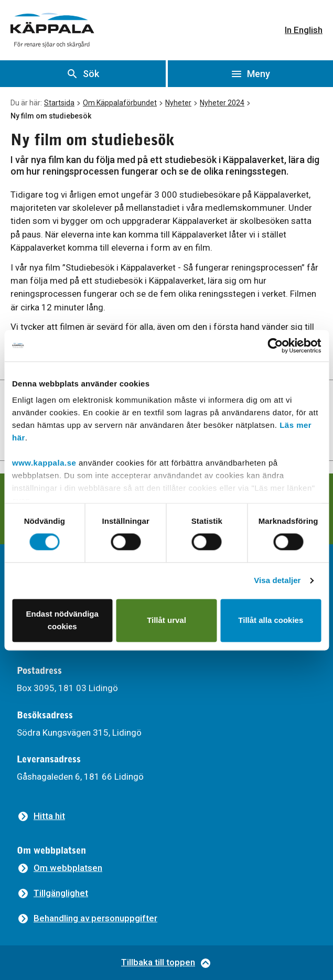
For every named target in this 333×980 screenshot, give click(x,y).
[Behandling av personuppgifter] (87, 918)
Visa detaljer (277, 581)
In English (304, 30)
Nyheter (178, 103)
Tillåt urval (166, 620)
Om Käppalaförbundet (120, 103)
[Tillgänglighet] (52, 893)
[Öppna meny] (251, 74)
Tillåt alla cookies (271, 620)
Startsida (59, 103)
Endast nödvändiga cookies (62, 620)
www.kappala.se (44, 463)
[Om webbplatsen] (60, 868)
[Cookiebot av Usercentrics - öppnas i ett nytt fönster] (275, 346)
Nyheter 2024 (222, 103)
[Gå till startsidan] (52, 30)
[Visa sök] (83, 74)
